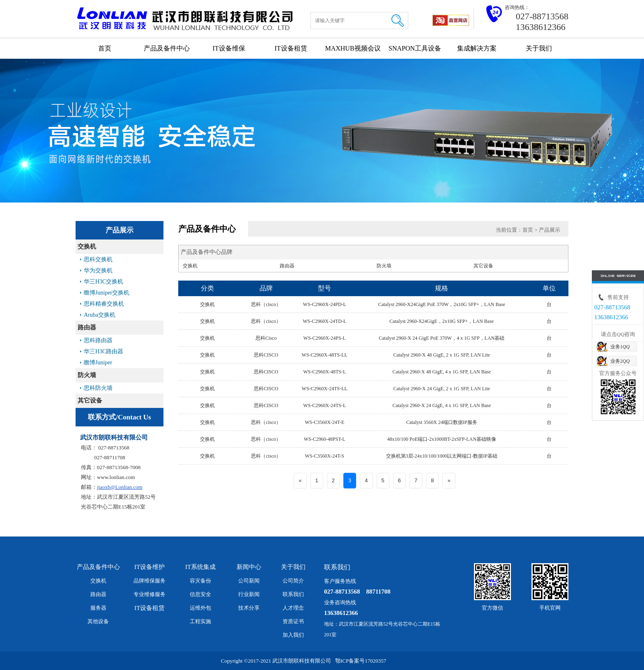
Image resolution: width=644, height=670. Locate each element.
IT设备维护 (149, 567)
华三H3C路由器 (103, 351)
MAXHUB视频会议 (353, 48)
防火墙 (87, 375)
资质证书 (293, 621)
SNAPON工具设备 (415, 48)
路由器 (87, 327)
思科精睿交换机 (104, 304)
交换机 (87, 246)
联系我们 (293, 594)
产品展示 (550, 230)
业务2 (620, 361)
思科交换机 (98, 259)
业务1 (620, 347)
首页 (105, 48)
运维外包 (200, 608)
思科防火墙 (98, 388)
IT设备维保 (229, 48)
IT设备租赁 (291, 48)
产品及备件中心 (167, 48)
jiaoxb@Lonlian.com (120, 487)
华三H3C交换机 (103, 282)
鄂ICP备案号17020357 (361, 661)
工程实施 (200, 621)
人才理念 (293, 608)
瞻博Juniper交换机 (107, 293)
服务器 (98, 608)
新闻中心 (249, 567)
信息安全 (200, 594)
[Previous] (300, 481)
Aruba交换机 (100, 315)
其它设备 (90, 401)
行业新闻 (249, 594)
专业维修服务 (149, 594)
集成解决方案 (477, 48)
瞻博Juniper (98, 363)
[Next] (449, 481)
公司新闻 (249, 581)
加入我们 (293, 635)
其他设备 (98, 621)
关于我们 (539, 48)
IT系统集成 (200, 567)
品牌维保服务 (149, 581)
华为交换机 (98, 271)
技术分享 (249, 608)
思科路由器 (98, 340)
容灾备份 (200, 581)
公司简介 (293, 581)
